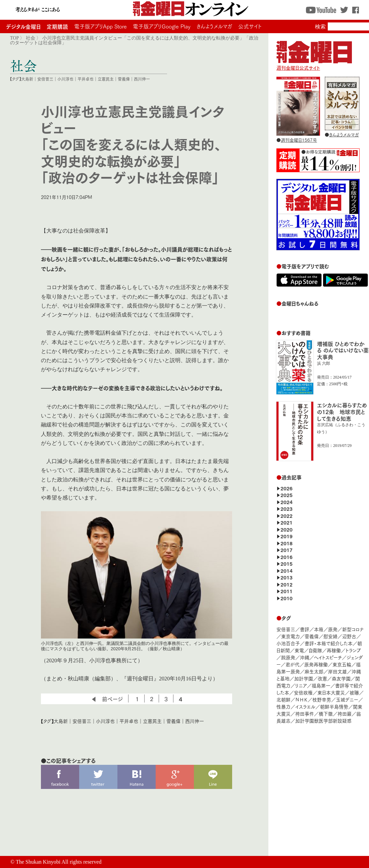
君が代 (293, 664)
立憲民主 (106, 79)
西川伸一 (142, 79)
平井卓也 (86, 79)
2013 (286, 577)
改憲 (322, 678)
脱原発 (288, 657)
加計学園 (304, 678)
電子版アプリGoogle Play (162, 26)
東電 (299, 650)
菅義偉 (124, 79)
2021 (286, 522)
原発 (333, 629)
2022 (286, 515)
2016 (286, 557)
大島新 (27, 79)
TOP (14, 38)
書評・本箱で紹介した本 (329, 643)
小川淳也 (65, 79)
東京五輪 (342, 664)
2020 (286, 529)
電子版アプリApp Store (100, 26)
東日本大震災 (331, 692)
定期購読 (57, 26)
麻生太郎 (314, 671)
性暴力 (283, 706)
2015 (286, 563)
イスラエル (305, 706)
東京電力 (291, 636)
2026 (286, 488)
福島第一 (321, 685)
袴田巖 (345, 713)
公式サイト (250, 26)
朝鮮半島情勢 (334, 706)
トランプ (353, 650)
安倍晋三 (45, 79)
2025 (286, 495)
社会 (31, 38)
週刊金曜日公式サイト (314, 64)
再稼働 (334, 650)
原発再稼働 (316, 664)
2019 (286, 536)
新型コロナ (353, 629)
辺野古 (349, 636)
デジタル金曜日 (23, 26)
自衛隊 (315, 650)
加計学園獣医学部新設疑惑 (323, 720)
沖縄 (305, 657)
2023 (286, 508)
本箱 (319, 629)
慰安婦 (330, 636)
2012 (286, 584)
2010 (286, 598)
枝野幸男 (322, 699)
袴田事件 (305, 713)
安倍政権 (303, 692)
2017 (286, 550)
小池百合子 (288, 643)
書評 (305, 629)
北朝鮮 (283, 699)
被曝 (354, 692)
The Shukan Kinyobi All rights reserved (59, 862)
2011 (286, 591)
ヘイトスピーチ (328, 657)
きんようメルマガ (214, 26)
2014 (286, 570)
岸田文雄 (337, 671)
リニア (301, 685)
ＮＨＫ (301, 699)
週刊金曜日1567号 (299, 140)
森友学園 (341, 678)
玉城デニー (347, 699)
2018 (286, 543)
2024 (286, 502)
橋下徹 (326, 713)
